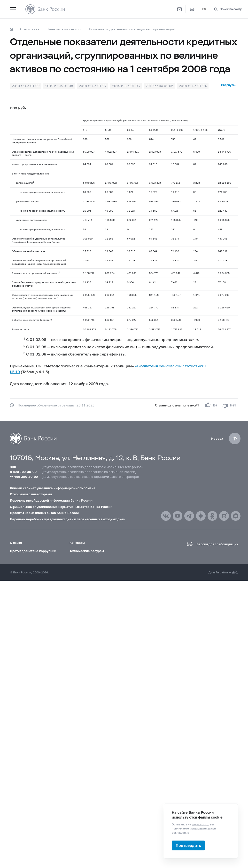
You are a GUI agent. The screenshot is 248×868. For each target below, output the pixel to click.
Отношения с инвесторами (31, 494)
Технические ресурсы (87, 551)
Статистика (30, 29)
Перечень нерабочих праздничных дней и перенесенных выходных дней (68, 519)
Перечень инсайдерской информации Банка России (51, 500)
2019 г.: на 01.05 (159, 86)
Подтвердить (188, 845)
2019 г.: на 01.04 (193, 86)
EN (204, 9)
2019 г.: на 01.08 (59, 86)
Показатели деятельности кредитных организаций (132, 29)
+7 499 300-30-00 (24, 477)
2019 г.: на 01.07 (93, 86)
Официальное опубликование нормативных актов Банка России (61, 507)
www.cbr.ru (200, 824)
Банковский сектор (64, 29)
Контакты (77, 543)
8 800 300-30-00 (23, 472)
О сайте (16, 543)
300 (13, 467)
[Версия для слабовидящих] (192, 9)
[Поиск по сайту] (228, 9)
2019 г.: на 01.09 (26, 86)
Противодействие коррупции (33, 551)
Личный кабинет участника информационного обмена (53, 488)
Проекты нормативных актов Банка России (44, 513)
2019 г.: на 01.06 (126, 86)
